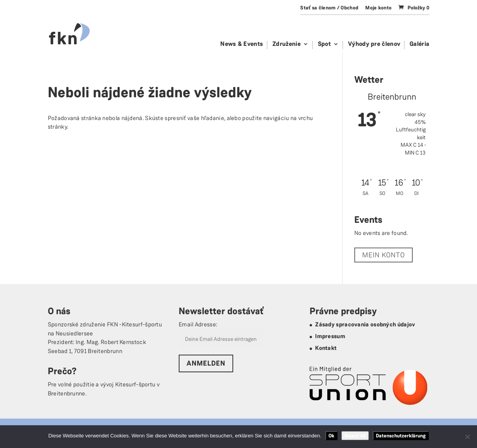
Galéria (419, 45)
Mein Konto (384, 255)
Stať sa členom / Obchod (329, 8)
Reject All (355, 436)
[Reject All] (467, 437)
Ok (331, 436)
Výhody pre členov (374, 45)
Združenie (287, 45)
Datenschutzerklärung (401, 436)
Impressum (330, 336)
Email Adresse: (198, 324)
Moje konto (378, 8)
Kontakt (326, 348)
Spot (324, 45)
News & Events (242, 45)
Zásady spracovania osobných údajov (365, 324)
